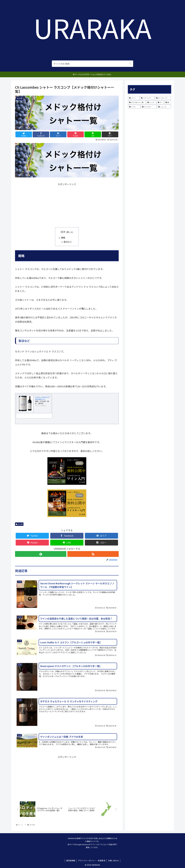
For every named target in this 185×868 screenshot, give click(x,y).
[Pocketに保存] (76, 134)
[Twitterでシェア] (24, 134)
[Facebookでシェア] (41, 134)
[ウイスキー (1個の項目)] (149, 107)
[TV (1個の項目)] (160, 102)
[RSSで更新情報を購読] (93, 554)
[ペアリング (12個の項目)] (147, 98)
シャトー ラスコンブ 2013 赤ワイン (42, 398)
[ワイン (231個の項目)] (134, 98)
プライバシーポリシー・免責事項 (92, 860)
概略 (63, 238)
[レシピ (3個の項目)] (151, 102)
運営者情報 (71, 860)
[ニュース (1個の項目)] (164, 107)
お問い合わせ (113, 860)
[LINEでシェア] (93, 134)
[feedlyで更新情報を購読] (41, 554)
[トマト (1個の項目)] (134, 107)
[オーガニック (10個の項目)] (163, 98)
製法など (68, 242)
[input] (93, 64)
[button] (130, 64)
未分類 (19, 524)
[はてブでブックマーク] (58, 134)
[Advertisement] (67, 204)
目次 (63, 232)
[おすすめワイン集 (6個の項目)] (137, 102)
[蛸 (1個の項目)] (168, 102)
